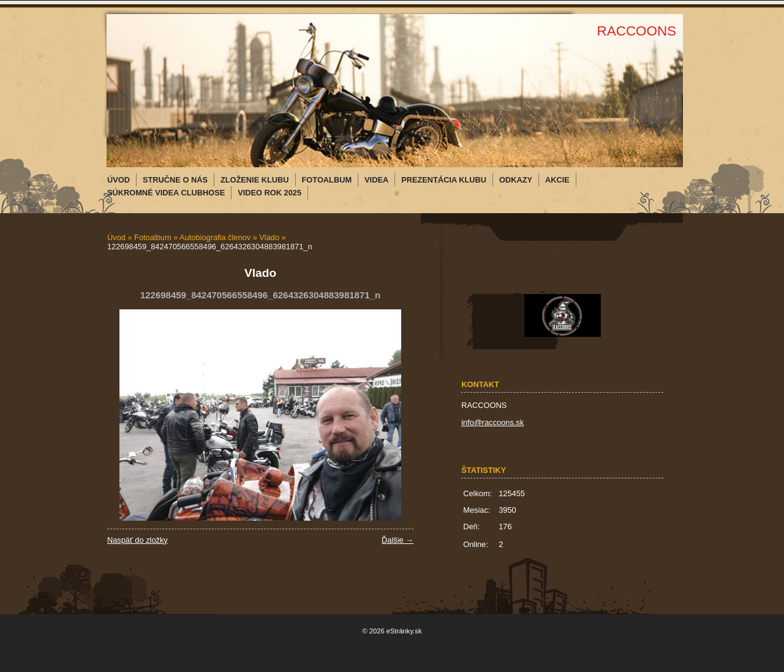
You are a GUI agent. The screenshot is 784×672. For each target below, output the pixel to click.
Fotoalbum (153, 237)
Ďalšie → (398, 540)
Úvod (116, 237)
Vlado (269, 237)
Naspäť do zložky (138, 540)
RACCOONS (637, 31)
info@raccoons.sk (492, 422)
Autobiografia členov (215, 237)
